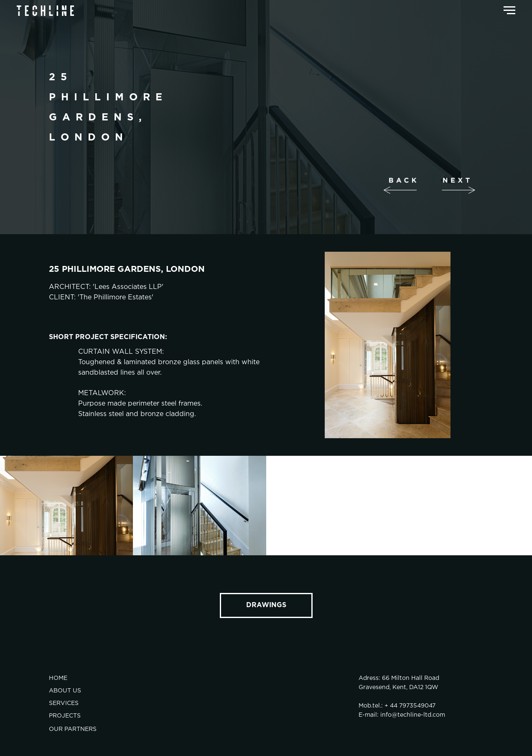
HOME (58, 678)
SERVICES (64, 703)
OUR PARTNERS (73, 729)
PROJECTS (65, 716)
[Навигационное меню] (509, 10)
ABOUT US (65, 691)
